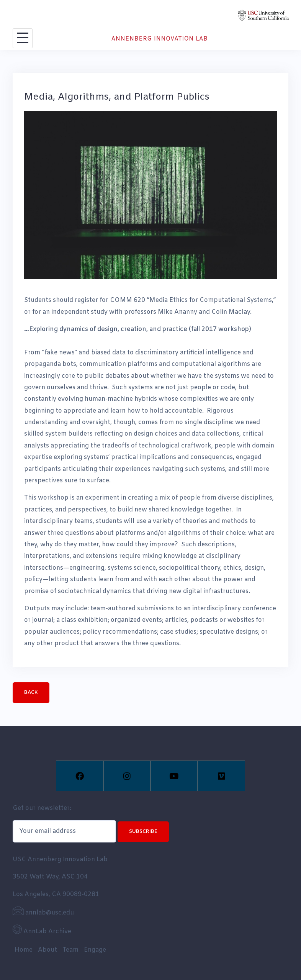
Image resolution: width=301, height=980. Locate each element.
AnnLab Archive (42, 932)
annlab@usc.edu (43, 913)
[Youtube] (174, 776)
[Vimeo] (221, 776)
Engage (95, 950)
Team (70, 950)
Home (24, 950)
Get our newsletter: (42, 808)
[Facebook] (79, 776)
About (47, 950)
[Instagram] (127, 776)
